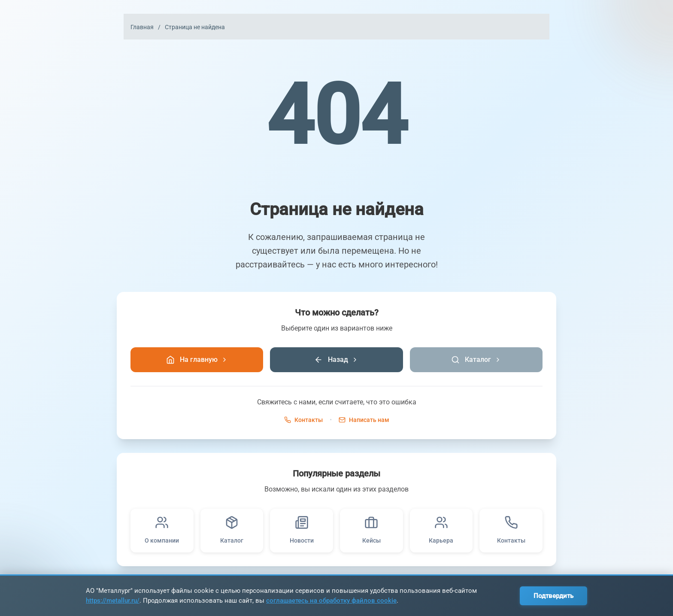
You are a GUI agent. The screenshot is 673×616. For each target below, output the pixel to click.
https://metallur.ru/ (113, 601)
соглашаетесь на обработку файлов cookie (331, 601)
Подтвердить (553, 596)
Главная (142, 27)
